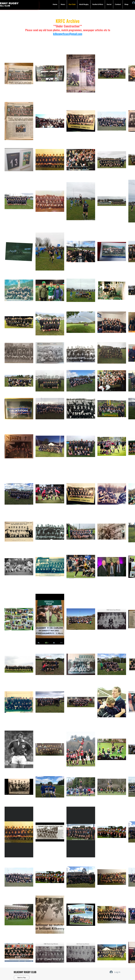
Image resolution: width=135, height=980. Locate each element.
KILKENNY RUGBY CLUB (25, 972)
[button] (84, 4)
